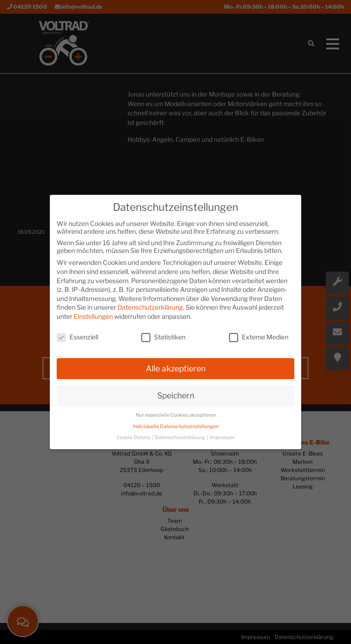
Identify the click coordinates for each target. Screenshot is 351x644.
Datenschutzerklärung (150, 307)
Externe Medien (259, 337)
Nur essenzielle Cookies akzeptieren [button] (176, 415)
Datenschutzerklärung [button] (180, 437)
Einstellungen (93, 316)
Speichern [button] (176, 395)
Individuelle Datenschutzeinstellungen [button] (176, 427)
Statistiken (163, 337)
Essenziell (77, 337)
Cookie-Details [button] (134, 437)
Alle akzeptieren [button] (176, 368)
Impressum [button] (222, 437)
